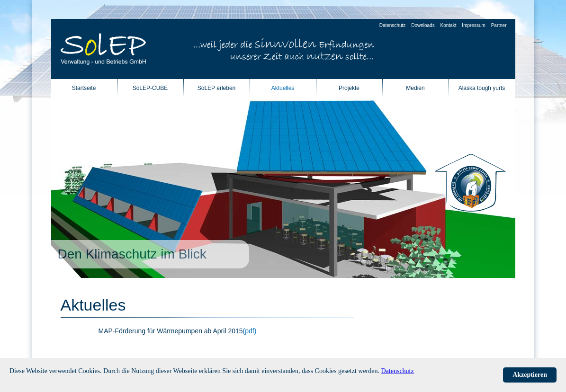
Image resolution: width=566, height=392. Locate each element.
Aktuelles (283, 88)
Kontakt (449, 25)
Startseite (84, 88)
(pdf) (250, 331)
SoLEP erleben (217, 88)
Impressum (473, 25)
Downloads (423, 25)
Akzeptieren (530, 375)
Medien (415, 88)
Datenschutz (393, 25)
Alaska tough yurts (482, 88)
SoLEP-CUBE (150, 88)
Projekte (349, 88)
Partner (499, 25)
